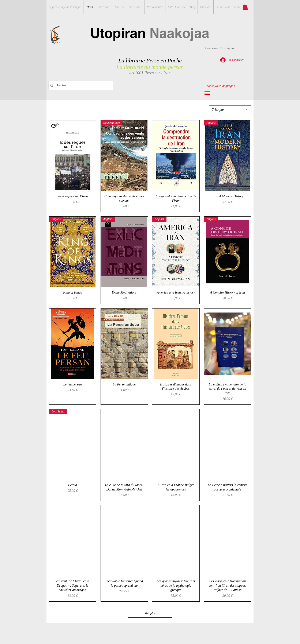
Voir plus (150, 613)
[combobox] (230, 110)
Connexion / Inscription (220, 48)
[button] (245, 7)
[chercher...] (80, 86)
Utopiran (150, 33)
